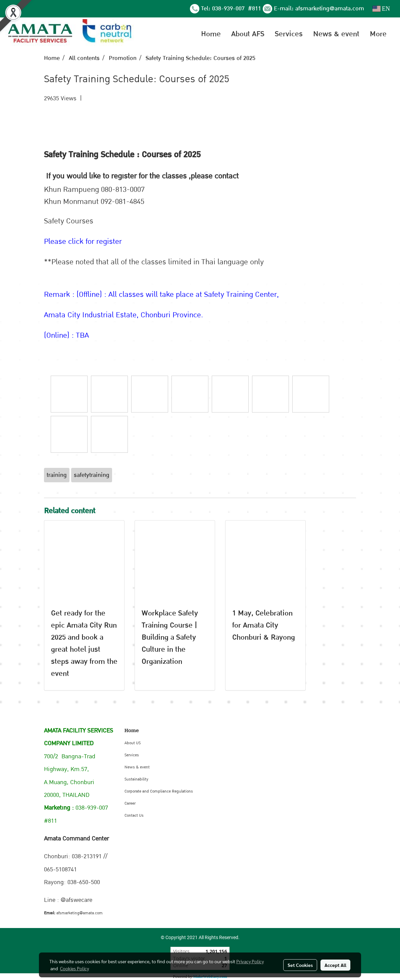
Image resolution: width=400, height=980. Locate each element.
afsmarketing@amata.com (330, 9)
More (378, 34)
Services (289, 34)
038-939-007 (229, 9)
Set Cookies (300, 965)
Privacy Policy (250, 961)
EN (381, 9)
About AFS (248, 34)
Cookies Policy (74, 968)
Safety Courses (69, 221)
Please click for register (83, 241)
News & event (336, 34)
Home (211, 34)
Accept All (335, 965)
